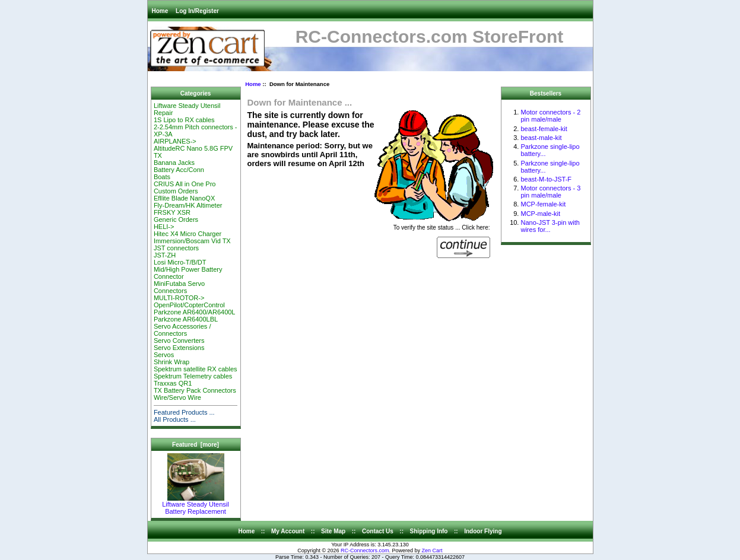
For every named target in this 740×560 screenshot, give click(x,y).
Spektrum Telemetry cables (193, 376)
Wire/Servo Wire (177, 397)
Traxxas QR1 (173, 383)
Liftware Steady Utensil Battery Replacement (196, 505)
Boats (162, 177)
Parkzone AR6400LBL (186, 319)
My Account (288, 531)
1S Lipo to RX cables (184, 120)
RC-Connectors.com (365, 551)
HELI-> (164, 227)
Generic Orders (176, 219)
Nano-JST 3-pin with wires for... (550, 226)
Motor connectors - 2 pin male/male (550, 116)
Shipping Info (429, 531)
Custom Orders (176, 191)
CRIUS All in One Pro (185, 184)
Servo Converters (179, 341)
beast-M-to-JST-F (546, 179)
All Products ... (175, 419)
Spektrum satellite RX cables (196, 369)
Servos (164, 355)
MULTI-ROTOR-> (179, 298)
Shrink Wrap (171, 362)
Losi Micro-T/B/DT (180, 262)
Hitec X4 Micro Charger (188, 234)
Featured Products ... (184, 412)
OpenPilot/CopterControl (189, 305)
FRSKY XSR (172, 212)
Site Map (333, 531)
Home (160, 11)
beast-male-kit (541, 138)
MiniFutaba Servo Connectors (179, 287)
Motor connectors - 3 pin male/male (550, 192)
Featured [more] (196, 445)
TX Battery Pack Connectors (195, 390)
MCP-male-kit (540, 214)
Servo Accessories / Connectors (182, 330)
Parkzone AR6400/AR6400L (195, 312)
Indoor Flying (483, 531)
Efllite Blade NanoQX (184, 198)
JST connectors (176, 248)
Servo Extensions (179, 348)
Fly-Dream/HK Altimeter (188, 205)
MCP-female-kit (543, 204)
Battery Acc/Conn (179, 170)
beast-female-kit (544, 129)
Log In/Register (197, 11)
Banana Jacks (174, 163)
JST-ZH (165, 255)
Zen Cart (432, 551)
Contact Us (378, 531)
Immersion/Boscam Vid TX (192, 241)
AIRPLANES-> (175, 141)
